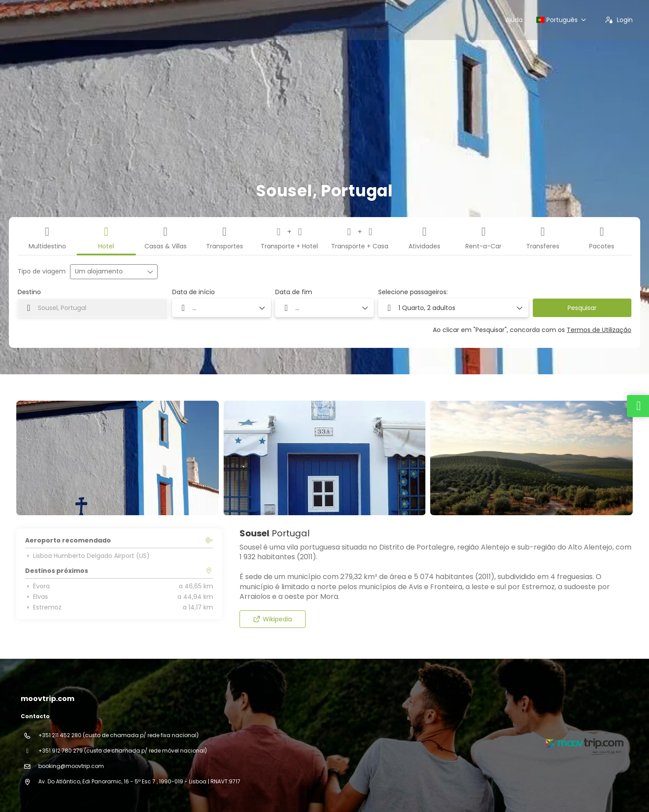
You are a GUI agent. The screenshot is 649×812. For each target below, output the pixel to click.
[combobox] (93, 308)
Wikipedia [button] (272, 619)
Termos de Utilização (599, 330)
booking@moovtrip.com (71, 766)
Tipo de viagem (42, 271)
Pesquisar (582, 308)
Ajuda (514, 20)
